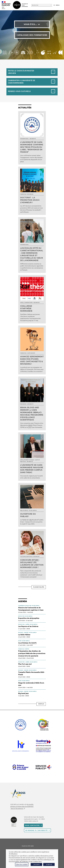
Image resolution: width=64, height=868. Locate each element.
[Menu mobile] (57, 5)
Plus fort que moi (25, 664)
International (24, 139)
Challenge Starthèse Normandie (26, 308)
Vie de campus (33, 510)
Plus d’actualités (39, 587)
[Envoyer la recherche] (51, 5)
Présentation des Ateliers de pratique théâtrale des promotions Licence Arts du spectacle (32, 653)
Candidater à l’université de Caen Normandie (22, 82)
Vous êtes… (30, 24)
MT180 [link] (35, 560)
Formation (23, 194)
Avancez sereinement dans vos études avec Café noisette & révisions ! (32, 360)
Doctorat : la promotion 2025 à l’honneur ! (30, 200)
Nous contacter (32, 825)
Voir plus (41, 704)
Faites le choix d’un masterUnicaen (21, 72)
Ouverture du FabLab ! (28, 515)
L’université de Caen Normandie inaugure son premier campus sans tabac (32, 469)
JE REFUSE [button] (49, 864)
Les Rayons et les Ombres (28, 626)
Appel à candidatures (26, 303)
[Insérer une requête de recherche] (42, 5)
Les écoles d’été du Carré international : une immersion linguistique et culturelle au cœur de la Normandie (32, 254)
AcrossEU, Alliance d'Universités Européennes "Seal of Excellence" (22, 806)
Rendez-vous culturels (19, 91)
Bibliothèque (24, 510)
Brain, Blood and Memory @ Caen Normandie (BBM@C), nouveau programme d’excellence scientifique (32, 414)
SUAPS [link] (34, 643)
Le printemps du (27, 643)
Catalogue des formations (32, 35)
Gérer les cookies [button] (22, 864)
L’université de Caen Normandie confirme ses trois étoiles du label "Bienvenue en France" (32, 147)
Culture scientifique (26, 557)
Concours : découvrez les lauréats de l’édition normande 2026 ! (32, 564)
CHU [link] (30, 427)
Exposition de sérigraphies (29, 618)
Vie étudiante (31, 353)
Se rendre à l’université (36, 830)
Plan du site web (28, 846)
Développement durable (27, 460)
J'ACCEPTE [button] (36, 864)
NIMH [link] (30, 425)
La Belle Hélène (24, 635)
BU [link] (31, 520)
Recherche (30, 194)
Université (33, 139)
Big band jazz (23, 693)
